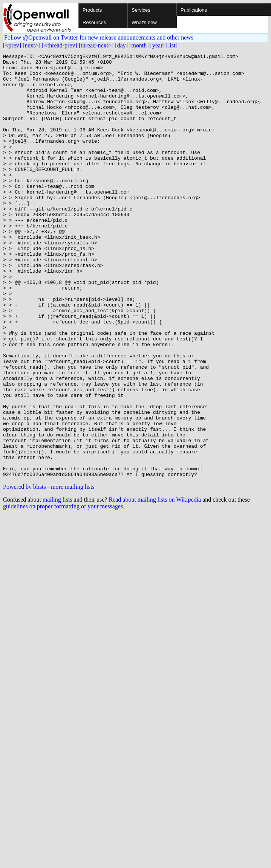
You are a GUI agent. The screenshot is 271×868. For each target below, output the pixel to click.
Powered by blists (24, 571)
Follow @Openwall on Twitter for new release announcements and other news (99, 37)
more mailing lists (73, 571)
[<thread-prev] (59, 45)
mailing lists (57, 584)
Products (92, 10)
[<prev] (12, 45)
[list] (172, 45)
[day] (121, 45)
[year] (158, 45)
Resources (94, 22)
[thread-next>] (96, 45)
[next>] (31, 45)
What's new (144, 22)
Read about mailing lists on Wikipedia (155, 584)
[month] (139, 45)
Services (141, 10)
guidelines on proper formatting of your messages (63, 591)
